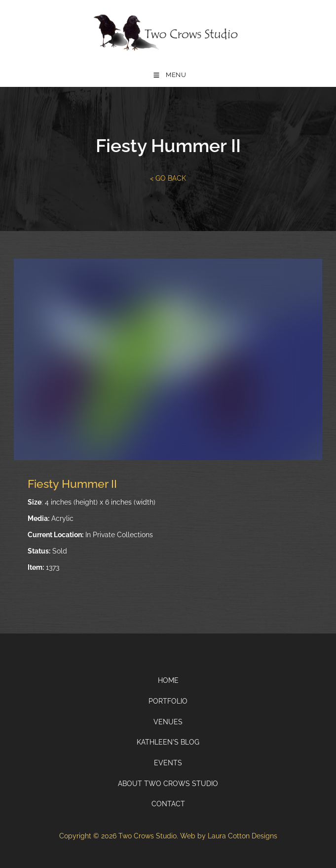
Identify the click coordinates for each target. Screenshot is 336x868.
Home (168, 680)
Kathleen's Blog (168, 742)
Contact (168, 804)
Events (168, 763)
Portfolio (168, 701)
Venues (168, 722)
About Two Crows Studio (168, 784)
